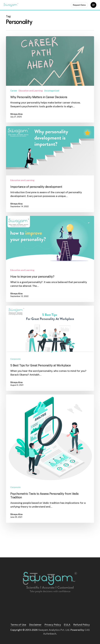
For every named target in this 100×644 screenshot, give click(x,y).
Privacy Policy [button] (53, 625)
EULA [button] (67, 625)
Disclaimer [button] (35, 625)
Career (14, 91)
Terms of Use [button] (18, 625)
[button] (93, 5)
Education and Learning (31, 91)
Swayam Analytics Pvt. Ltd (54, 630)
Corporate (15, 359)
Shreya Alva (16, 114)
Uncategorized (52, 91)
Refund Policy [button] (81, 625)
